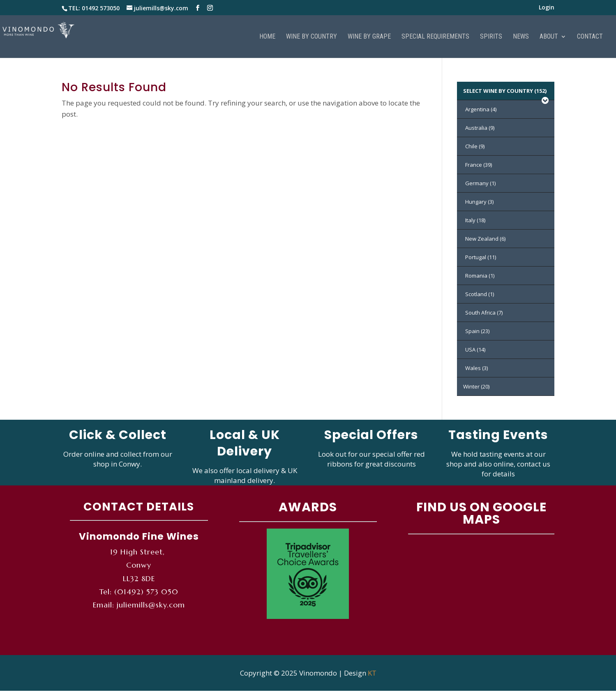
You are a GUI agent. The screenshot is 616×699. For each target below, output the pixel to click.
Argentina (481, 109)
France (479, 165)
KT (372, 673)
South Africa (484, 313)
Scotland (480, 294)
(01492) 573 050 (146, 592)
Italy (475, 220)
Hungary (479, 202)
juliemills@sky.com (151, 605)
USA (475, 349)
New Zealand (485, 239)
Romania (480, 276)
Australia (480, 128)
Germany (480, 183)
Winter (476, 386)
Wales (476, 368)
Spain (477, 331)
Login (547, 8)
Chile (475, 146)
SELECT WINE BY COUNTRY (507, 94)
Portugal (481, 257)
